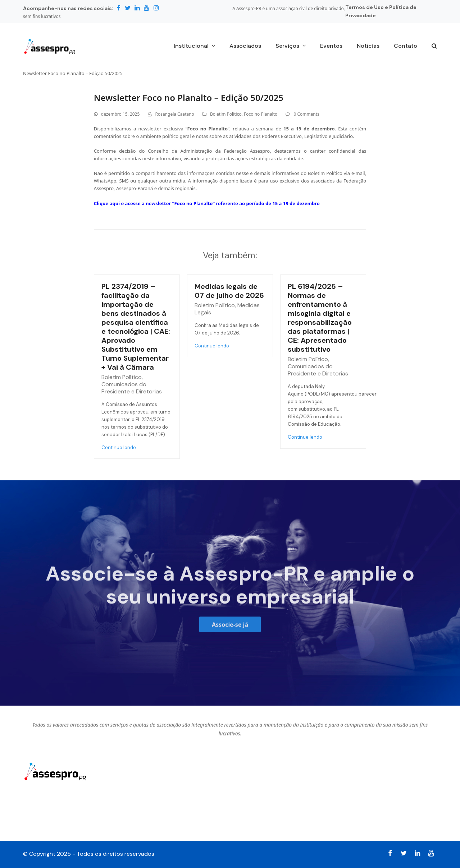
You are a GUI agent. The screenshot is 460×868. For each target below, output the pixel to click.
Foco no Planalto (261, 114)
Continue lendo (119, 447)
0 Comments (306, 114)
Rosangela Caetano (174, 114)
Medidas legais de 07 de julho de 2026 (229, 291)
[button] (434, 46)
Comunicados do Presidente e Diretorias (132, 388)
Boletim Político (226, 114)
